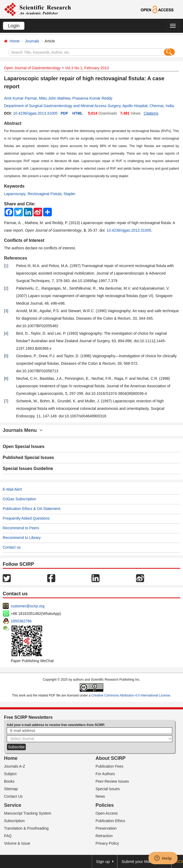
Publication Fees (109, 766)
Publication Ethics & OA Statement (32, 509)
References (16, 258)
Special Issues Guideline (28, 468)
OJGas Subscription (19, 499)
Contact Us (13, 796)
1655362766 (21, 621)
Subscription (14, 821)
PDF (64, 113)
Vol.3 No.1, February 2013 (87, 68)
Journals (32, 41)
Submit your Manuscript (143, 861)
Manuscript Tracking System (28, 813)
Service (13, 805)
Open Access (107, 813)
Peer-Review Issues (112, 781)
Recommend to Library (22, 538)
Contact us (12, 547)
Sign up (103, 861)
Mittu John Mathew (55, 98)
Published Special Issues (28, 457)
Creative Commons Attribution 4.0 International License (131, 695)
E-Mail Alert (12, 489)
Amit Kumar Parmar (20, 98)
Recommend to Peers (21, 528)
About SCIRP (111, 758)
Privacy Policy (107, 843)
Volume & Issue (17, 843)
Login (14, 26)
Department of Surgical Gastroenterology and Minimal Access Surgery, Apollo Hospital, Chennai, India (89, 106)
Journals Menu (23, 430)
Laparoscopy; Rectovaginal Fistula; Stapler (40, 194)
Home (15, 41)
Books (9, 781)
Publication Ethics (110, 821)
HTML (78, 113)
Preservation (106, 828)
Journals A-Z (15, 766)
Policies (105, 805)
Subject (10, 774)
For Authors (105, 774)
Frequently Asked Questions (26, 518)
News (100, 796)
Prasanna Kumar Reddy (92, 98)
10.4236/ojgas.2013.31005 (35, 113)
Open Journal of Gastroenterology (32, 68)
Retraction (104, 836)
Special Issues (108, 789)
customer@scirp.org (28, 606)
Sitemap (11, 789)
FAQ (8, 836)
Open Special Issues (24, 446)
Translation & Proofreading (26, 828)
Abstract (13, 123)
